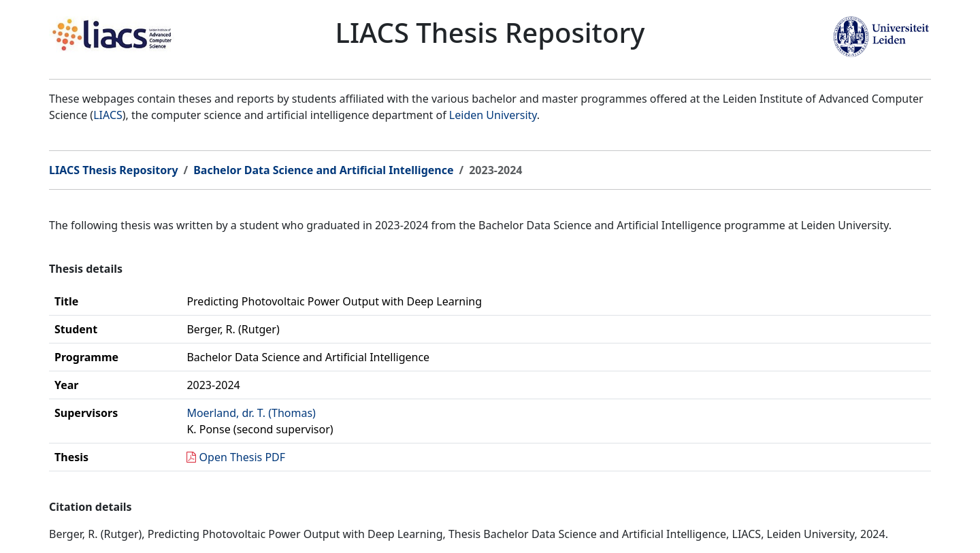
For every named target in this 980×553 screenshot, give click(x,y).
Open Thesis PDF (243, 457)
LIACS (108, 115)
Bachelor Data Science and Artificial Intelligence (323, 170)
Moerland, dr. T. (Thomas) (251, 413)
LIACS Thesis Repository (114, 170)
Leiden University (493, 115)
